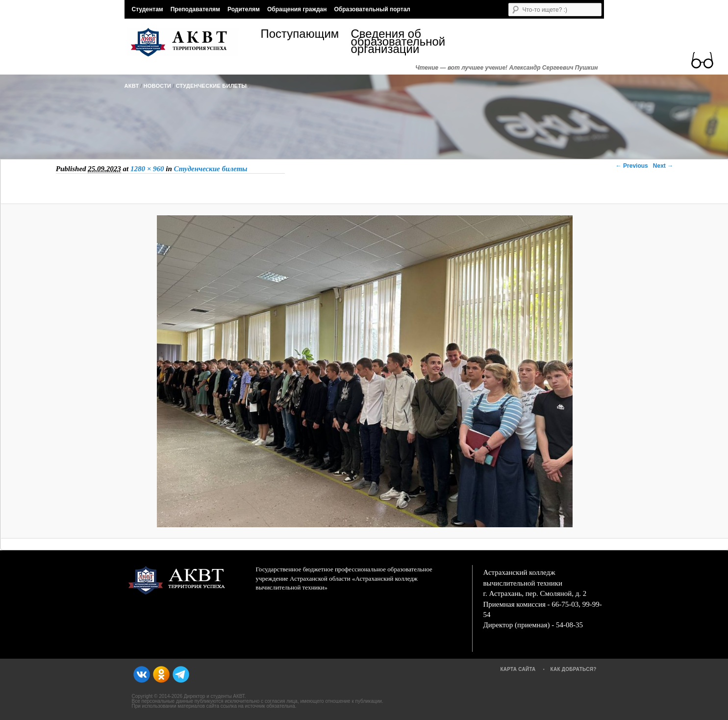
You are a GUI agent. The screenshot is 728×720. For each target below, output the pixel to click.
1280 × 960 (147, 169)
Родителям (244, 9)
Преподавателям (195, 9)
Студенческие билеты (211, 86)
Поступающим (300, 35)
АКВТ (132, 86)
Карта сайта (518, 669)
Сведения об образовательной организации (396, 41)
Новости (158, 86)
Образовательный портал (372, 9)
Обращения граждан (297, 9)
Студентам (148, 9)
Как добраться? (574, 669)
